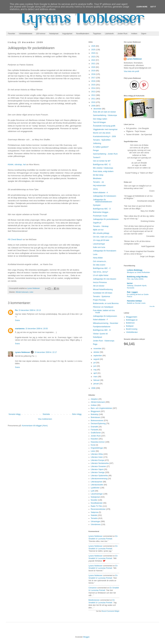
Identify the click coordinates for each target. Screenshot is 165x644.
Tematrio (94, 518)
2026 (94, 46)
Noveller (94, 500)
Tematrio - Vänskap (101, 226)
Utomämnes (96, 524)
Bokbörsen (130, 323)
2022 (94, 60)
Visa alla (152, 306)
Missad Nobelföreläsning (103, 289)
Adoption (94, 399)
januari (96, 384)
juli (95, 363)
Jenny (95, 189)
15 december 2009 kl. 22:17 (46, 352)
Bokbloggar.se (132, 320)
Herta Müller (98, 258)
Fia (16, 310)
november (98, 349)
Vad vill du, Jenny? (100, 272)
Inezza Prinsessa (100, 282)
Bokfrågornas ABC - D (102, 209)
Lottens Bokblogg (135, 270)
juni (95, 366)
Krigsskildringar (97, 448)
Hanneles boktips (134, 301)
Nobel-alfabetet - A (100, 193)
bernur (130, 283)
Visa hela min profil (131, 71)
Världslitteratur (132, 332)
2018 (94, 74)
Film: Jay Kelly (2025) (135, 279)
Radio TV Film (96, 506)
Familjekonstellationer (102, 327)
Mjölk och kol (98, 230)
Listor (31, 292)
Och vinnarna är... (100, 261)
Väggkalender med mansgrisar (105, 129)
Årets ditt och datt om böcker (104, 112)
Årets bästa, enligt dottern (103, 171)
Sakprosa (95, 512)
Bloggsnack (95, 411)
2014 (94, 88)
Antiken (134, 34)
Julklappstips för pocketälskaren (106, 219)
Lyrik (93, 491)
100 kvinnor (41, 34)
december (98, 109)
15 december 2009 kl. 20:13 (30, 310)
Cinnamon (93, 588)
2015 (94, 85)
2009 (94, 106)
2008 (94, 388)
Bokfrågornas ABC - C (102, 268)
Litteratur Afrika (97, 454)
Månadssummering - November (106, 323)
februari (97, 380)
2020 (94, 67)
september (98, 356)
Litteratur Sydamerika (99, 476)
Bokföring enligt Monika (137, 277)
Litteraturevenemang (99, 479)
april (95, 373)
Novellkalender (97, 503)
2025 (94, 50)
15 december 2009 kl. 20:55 (37, 329)
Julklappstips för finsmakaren (105, 251)
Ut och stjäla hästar (101, 275)
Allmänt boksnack (22, 292)
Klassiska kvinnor (98, 442)
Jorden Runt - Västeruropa (104, 341)
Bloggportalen (132, 317)
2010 (94, 102)
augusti (97, 359)
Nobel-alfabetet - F (100, 320)
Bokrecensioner (97, 421)
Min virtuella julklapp (101, 233)
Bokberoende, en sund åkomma (106, 303)
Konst (93, 445)
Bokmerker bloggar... (101, 212)
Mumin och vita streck (102, 133)
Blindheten (97, 178)
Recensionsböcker (98, 509)
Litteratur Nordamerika (100, 463)
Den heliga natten (100, 119)
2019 (94, 71)
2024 (94, 53)
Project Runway (99, 300)
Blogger (86, 637)
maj (95, 370)
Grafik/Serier (96, 433)
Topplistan (97, 34)
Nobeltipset (97, 337)
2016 (94, 81)
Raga (95, 344)
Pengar (96, 150)
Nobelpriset (54, 34)
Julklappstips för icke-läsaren (105, 279)
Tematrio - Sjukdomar (102, 297)
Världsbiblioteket (25, 34)
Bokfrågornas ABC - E (102, 165)
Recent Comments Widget (110, 611)
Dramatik (94, 427)
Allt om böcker (99, 286)
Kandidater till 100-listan (103, 293)
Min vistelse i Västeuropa (103, 168)
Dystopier (97, 205)
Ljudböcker (95, 488)
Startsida (46, 414)
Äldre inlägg (77, 414)
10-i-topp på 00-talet (101, 240)
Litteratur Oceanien (98, 466)
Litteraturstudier (97, 485)
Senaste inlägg (14, 414)
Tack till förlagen (99, 122)
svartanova (20, 329)
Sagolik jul (97, 223)
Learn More (142, 7)
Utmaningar (95, 521)
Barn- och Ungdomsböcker (101, 408)
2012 (94, 95)
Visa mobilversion (45, 419)
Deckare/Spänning (98, 424)
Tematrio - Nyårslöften (102, 140)
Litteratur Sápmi (97, 469)
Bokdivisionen (94, 600)
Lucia (95, 254)
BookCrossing (132, 329)
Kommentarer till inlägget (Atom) (35, 426)
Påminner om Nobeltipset (103, 307)
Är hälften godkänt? (101, 147)
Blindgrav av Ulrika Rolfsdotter (139, 272)
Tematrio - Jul (98, 182)
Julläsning (97, 143)
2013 (94, 92)
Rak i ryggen (132, 292)
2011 (94, 99)
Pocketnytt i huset (100, 216)
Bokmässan (95, 417)
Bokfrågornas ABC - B (102, 330)
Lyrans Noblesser (22, 352)
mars (96, 377)
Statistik (94, 515)
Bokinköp (94, 414)
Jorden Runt (122, 34)
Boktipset (130, 326)
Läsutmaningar (99, 244)
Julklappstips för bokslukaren (105, 196)
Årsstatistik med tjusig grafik (104, 126)
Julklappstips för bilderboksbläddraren (103, 201)
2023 (94, 57)
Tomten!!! (97, 157)
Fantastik (94, 430)
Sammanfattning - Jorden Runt (105, 154)
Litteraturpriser (97, 482)
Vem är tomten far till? (102, 161)
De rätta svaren (99, 265)
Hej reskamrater (99, 186)
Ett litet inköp (98, 175)
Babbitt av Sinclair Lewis (136, 303)
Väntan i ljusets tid (100, 334)
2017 (94, 78)
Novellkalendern (83, 34)
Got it (153, 7)
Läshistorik (109, 34)
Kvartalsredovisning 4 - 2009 (104, 136)
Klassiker (94, 439)
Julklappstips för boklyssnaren (105, 316)
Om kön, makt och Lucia (103, 237)
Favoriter (11, 34)
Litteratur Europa (97, 460)
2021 (94, 64)
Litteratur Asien (97, 457)
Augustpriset (67, 34)
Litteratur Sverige (98, 472)
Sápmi (144, 34)
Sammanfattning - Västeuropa (105, 115)
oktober (97, 352)
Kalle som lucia (99, 247)
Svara (17, 320)
